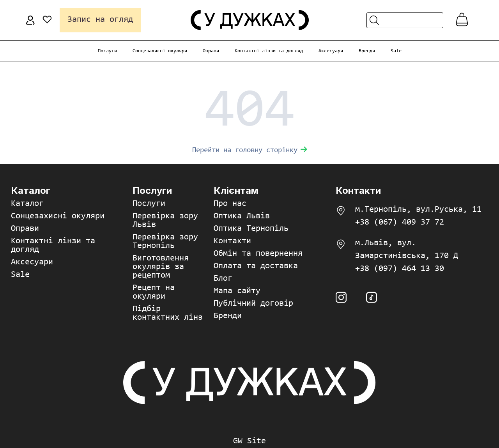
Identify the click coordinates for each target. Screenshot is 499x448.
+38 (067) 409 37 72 (400, 223)
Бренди (367, 51)
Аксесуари (331, 51)
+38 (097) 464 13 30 (400, 269)
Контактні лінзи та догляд (269, 51)
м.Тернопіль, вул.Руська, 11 (418, 210)
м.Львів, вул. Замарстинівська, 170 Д (407, 250)
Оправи (211, 51)
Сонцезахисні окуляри (160, 51)
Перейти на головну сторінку (250, 150)
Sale (396, 51)
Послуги (107, 51)
